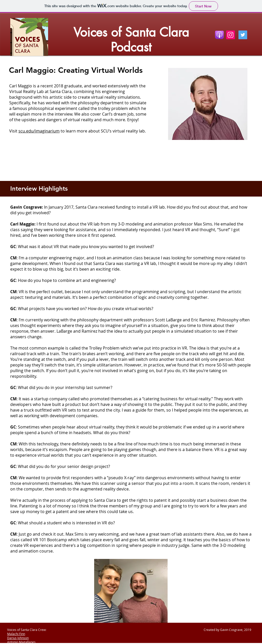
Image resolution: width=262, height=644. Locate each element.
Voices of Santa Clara (131, 32)
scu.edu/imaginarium (39, 131)
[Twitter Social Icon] (243, 35)
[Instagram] (231, 35)
